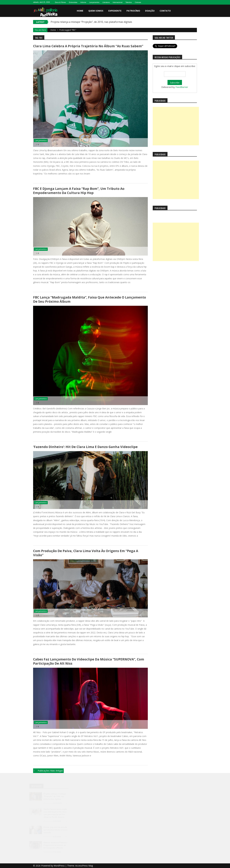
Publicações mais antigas (50, 771)
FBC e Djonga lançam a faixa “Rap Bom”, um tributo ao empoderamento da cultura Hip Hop (79, 191)
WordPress (60, 866)
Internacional (118, 2)
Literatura (106, 2)
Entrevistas (73, 2)
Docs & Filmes (60, 2)
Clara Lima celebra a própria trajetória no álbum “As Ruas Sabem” (88, 46)
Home (80, 11)
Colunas (138, 2)
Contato (165, 11)
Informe (83, 2)
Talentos (129, 2)
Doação (150, 11)
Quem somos (96, 11)
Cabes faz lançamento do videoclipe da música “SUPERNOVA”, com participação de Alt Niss (89, 661)
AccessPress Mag (84, 866)
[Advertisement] (176, 126)
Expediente (115, 11)
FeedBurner (182, 87)
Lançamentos (94, 2)
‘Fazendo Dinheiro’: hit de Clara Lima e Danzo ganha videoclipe (85, 447)
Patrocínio (133, 11)
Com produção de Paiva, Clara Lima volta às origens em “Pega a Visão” (86, 553)
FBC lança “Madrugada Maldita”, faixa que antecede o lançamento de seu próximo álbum (90, 299)
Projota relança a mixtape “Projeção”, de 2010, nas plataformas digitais (91, 22)
